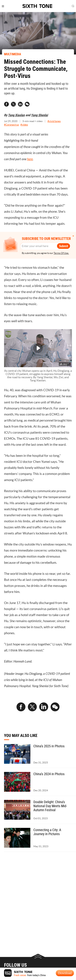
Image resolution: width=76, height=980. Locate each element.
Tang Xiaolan (16, 115)
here (30, 159)
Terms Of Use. (61, 253)
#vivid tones (54, 121)
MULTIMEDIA (13, 54)
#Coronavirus (11, 125)
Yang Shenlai (39, 115)
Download (65, 973)
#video (24, 125)
